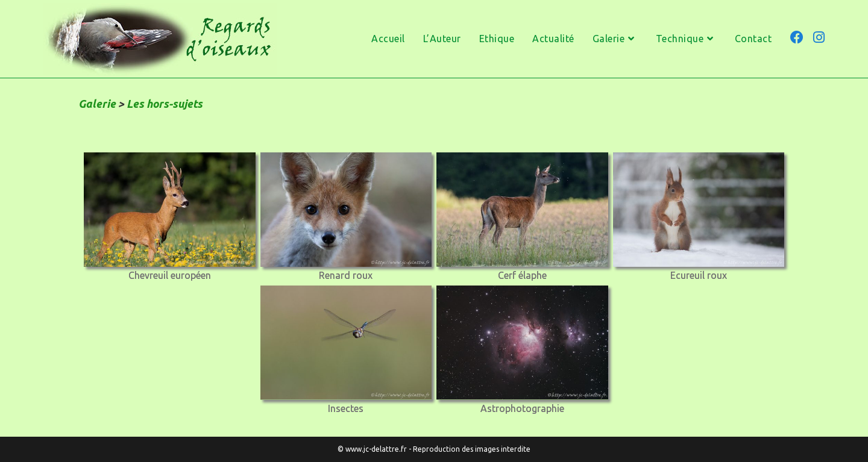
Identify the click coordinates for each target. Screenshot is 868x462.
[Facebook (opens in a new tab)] (797, 37)
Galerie (97, 104)
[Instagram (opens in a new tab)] (819, 37)
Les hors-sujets (165, 104)
